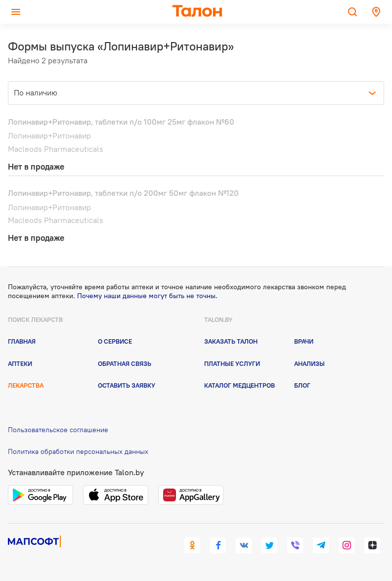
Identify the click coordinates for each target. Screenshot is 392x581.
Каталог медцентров (240, 385)
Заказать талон (231, 341)
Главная (22, 341)
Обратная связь (125, 363)
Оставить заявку (127, 385)
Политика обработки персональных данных (78, 451)
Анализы (309, 363)
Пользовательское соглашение (58, 430)
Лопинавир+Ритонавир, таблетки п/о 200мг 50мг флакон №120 (123, 193)
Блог (302, 385)
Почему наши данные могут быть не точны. (147, 296)
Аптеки (20, 363)
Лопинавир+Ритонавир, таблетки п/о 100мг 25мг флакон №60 (121, 122)
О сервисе (115, 341)
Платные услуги (232, 363)
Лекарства (26, 385)
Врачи (304, 341)
